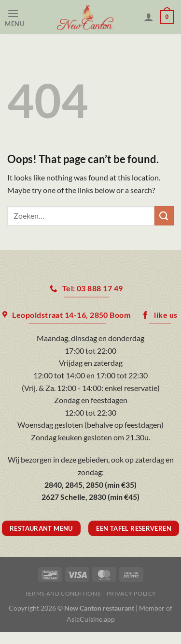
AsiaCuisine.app (91, 619)
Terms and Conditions (63, 593)
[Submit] (164, 216)
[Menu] (17, 17)
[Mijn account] (149, 17)
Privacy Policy (132, 593)
